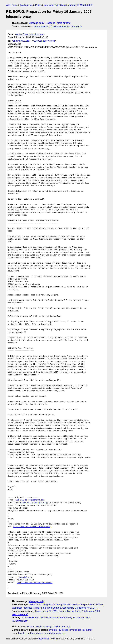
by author (87, 630)
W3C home (12, 5)
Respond (50, 23)
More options (64, 23)
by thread (63, 630)
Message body (36, 23)
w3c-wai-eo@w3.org (55, 5)
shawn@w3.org (21, 41)
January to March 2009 (80, 5)
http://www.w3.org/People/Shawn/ (35, 583)
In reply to (77, 26)
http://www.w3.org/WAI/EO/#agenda (32, 527)
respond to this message (39, 627)
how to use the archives (31, 633)
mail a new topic (62, 627)
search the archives (55, 633)
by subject (75, 630)
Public (38, 5)
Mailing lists (26, 5)
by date (53, 630)
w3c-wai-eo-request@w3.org (30, 500)
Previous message (60, 26)
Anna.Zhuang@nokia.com (30, 34)
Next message (41, 26)
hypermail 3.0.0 (46, 639)
